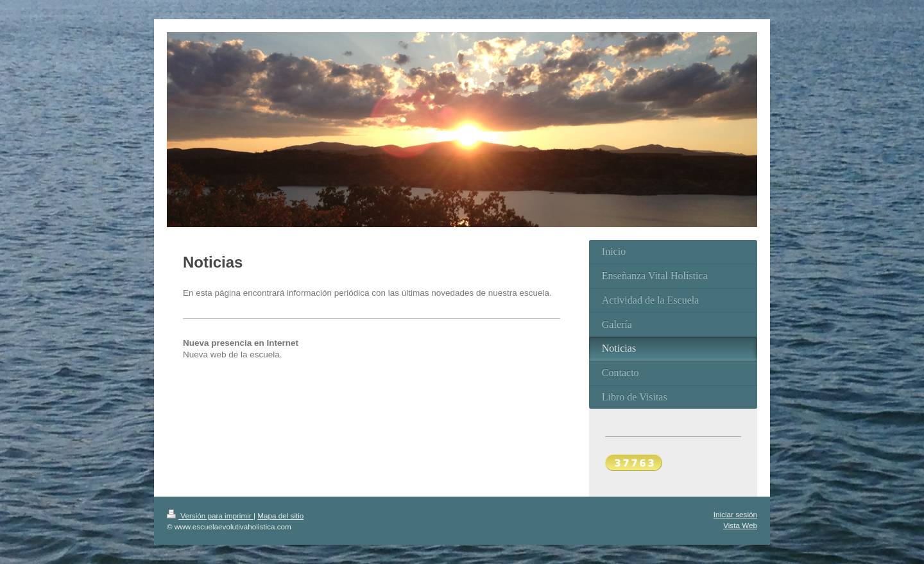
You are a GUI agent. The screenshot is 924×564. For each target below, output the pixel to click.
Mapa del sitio (280, 516)
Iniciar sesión (735, 514)
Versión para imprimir (210, 516)
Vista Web (740, 525)
